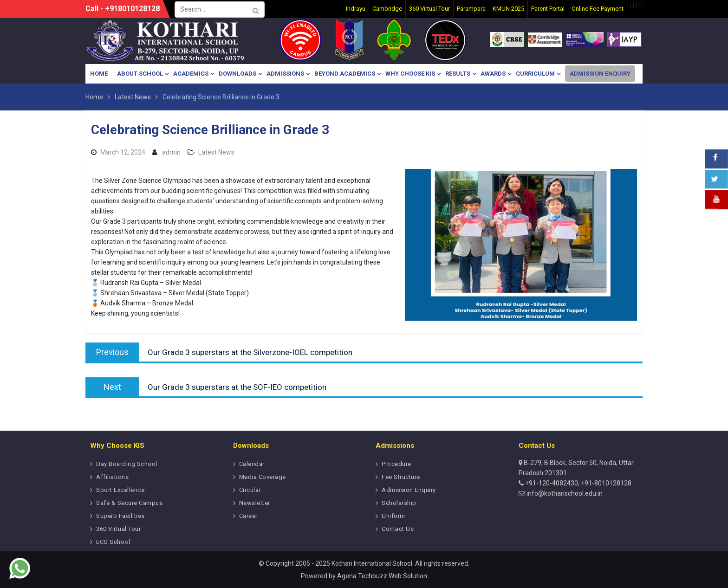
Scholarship (399, 503)
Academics (191, 74)
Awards (493, 74)
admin (171, 152)
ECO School (113, 542)
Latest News (216, 152)
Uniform (393, 516)
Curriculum (535, 74)
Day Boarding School (127, 464)
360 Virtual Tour (118, 529)
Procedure (396, 464)
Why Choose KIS (410, 74)
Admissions (285, 74)
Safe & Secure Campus (129, 503)
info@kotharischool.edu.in (564, 493)
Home (99, 74)
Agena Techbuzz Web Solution (382, 576)
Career (248, 516)
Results (458, 74)
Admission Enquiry (600, 74)
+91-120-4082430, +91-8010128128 (578, 483)
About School (140, 74)
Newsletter (255, 503)
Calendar (252, 464)
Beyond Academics (345, 74)
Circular (250, 490)
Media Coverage (263, 477)
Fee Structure (401, 477)
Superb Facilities (120, 516)
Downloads (237, 74)
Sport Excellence (120, 490)
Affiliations (112, 477)
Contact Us (398, 529)
